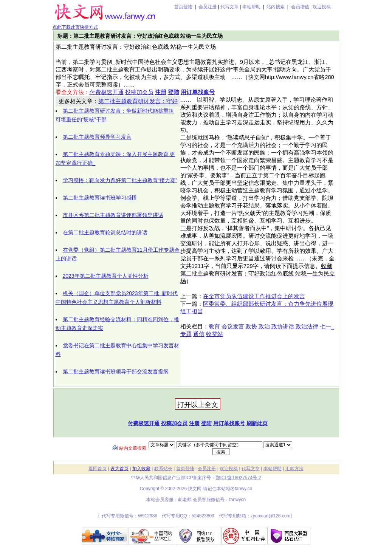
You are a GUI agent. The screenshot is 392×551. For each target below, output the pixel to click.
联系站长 (163, 469)
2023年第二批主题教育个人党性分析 (106, 276)
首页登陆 (183, 7)
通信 (199, 334)
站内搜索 (276, 7)
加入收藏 (141, 469)
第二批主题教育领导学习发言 (97, 137)
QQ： (186, 516)
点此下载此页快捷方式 (75, 27)
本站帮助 (251, 7)
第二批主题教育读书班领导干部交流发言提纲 (116, 371)
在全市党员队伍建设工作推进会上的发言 (254, 296)
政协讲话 (283, 327)
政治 (264, 327)
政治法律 (307, 327)
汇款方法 (294, 469)
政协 (251, 327)
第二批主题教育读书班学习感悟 (100, 198)
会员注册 (208, 7)
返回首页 (98, 469)
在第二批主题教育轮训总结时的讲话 (105, 232)
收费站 (215, 334)
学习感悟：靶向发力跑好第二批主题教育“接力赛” (120, 180)
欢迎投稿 (322, 7)
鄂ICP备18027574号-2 (238, 478)
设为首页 (119, 469)
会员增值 (300, 7)
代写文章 (229, 7)
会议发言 (233, 327)
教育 (214, 327)
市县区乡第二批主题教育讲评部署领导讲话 (113, 215)
